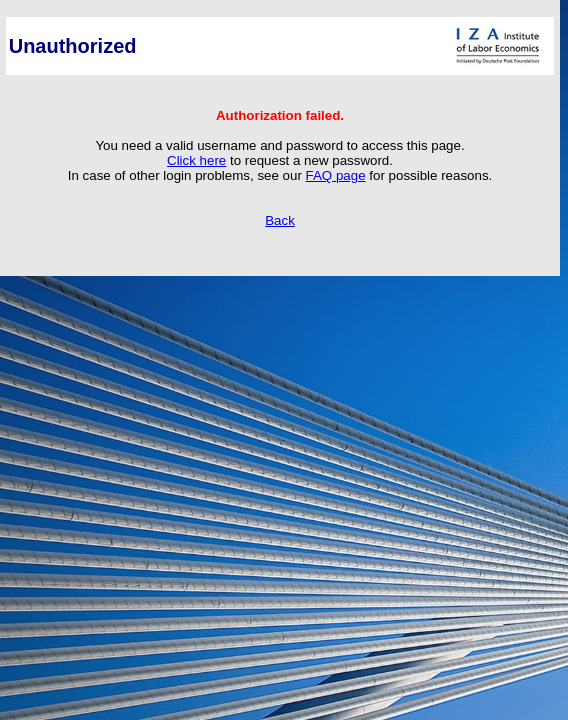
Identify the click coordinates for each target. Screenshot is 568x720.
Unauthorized (73, 46)
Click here (196, 160)
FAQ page (336, 175)
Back (280, 220)
